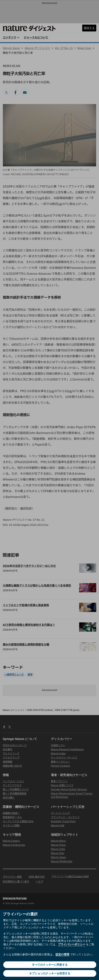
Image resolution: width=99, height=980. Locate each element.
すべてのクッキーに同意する (50, 965)
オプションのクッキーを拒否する (50, 973)
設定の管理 (62, 954)
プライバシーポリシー (72, 944)
